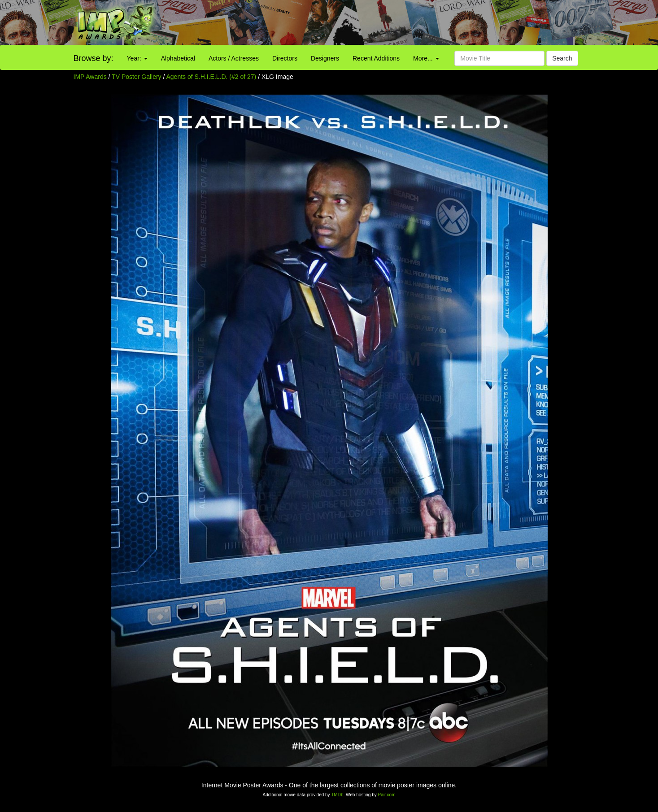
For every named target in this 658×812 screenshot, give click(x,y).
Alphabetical (178, 58)
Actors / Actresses (234, 58)
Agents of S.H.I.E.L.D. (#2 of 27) (211, 77)
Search (562, 58)
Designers (325, 58)
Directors (285, 58)
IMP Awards (90, 77)
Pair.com (387, 795)
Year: (137, 58)
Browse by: (94, 58)
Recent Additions (376, 58)
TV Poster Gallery (136, 77)
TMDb (337, 795)
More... (426, 58)
